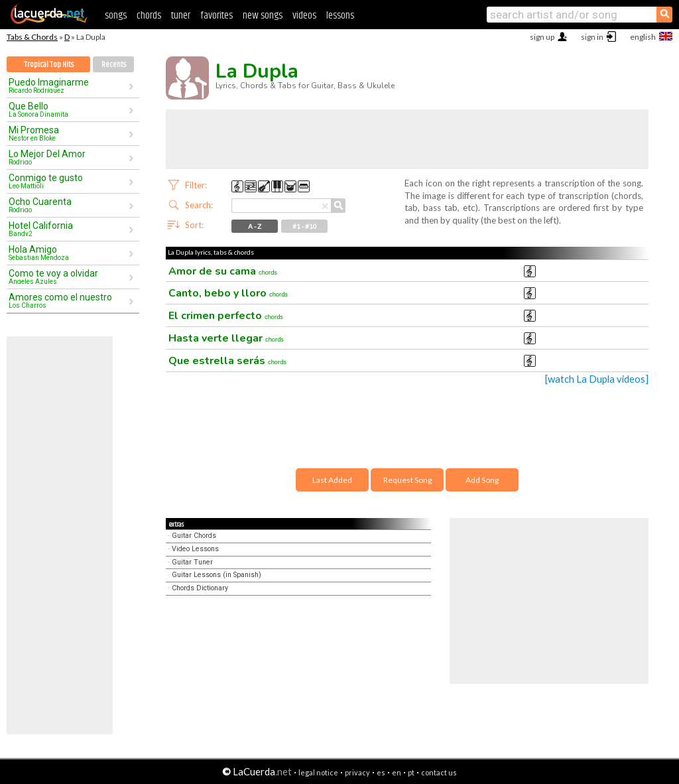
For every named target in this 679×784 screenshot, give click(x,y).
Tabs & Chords (32, 37)
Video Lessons (195, 549)
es (381, 772)
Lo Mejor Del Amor (68, 157)
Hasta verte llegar (226, 338)
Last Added (332, 480)
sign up (542, 37)
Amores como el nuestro (68, 300)
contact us (439, 772)
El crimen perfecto (226, 316)
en (397, 772)
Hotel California (68, 229)
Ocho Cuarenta (68, 205)
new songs (263, 16)
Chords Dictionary (200, 588)
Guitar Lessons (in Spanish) (216, 575)
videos (304, 16)
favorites (216, 16)
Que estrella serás (227, 361)
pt (411, 772)
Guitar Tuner (192, 562)
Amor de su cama (223, 271)
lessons (340, 16)
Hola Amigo (68, 253)
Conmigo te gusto (68, 181)
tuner (181, 16)
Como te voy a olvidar (68, 277)
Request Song (407, 480)
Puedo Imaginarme (68, 86)
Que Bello (68, 109)
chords (149, 16)
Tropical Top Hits (49, 65)
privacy (357, 772)
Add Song (482, 480)
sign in (592, 37)
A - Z (255, 226)
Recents (114, 65)
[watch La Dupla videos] (597, 379)
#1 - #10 (305, 226)
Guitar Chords (194, 536)
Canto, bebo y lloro (228, 293)
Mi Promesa (68, 133)
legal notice (318, 772)
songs (116, 16)
